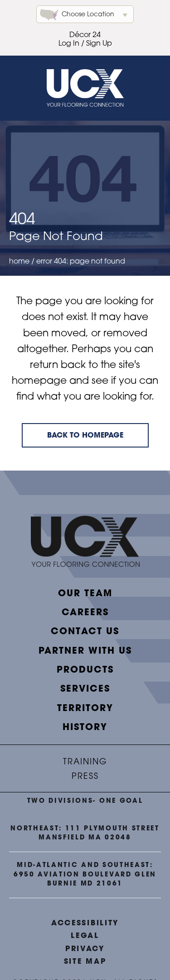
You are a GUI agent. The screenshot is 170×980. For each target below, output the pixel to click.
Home (19, 262)
